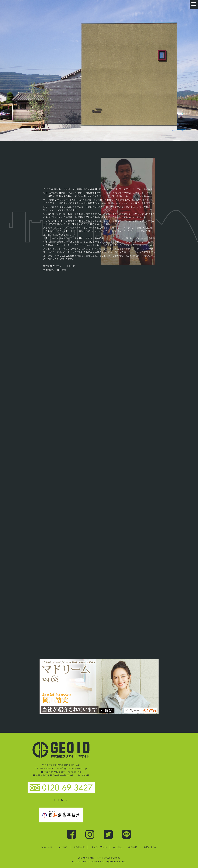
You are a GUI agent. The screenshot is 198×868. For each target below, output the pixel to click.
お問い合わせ (150, 847)
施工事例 (63, 847)
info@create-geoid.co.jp (74, 768)
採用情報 (133, 847)
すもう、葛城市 (99, 847)
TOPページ (46, 847)
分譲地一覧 (79, 847)
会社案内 (118, 847)
